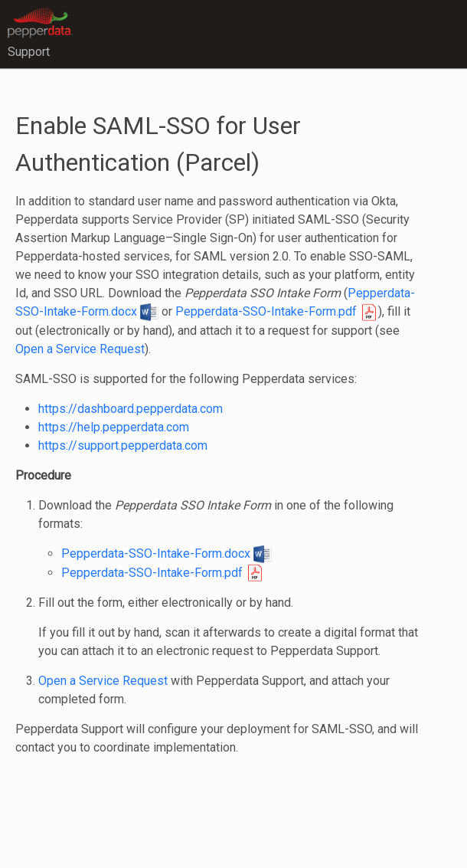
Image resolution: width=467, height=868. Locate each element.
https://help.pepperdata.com (114, 427)
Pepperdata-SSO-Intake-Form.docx (167, 554)
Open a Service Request (80, 349)
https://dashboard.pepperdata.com (131, 409)
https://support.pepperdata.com (123, 445)
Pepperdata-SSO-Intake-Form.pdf (277, 311)
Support (29, 52)
